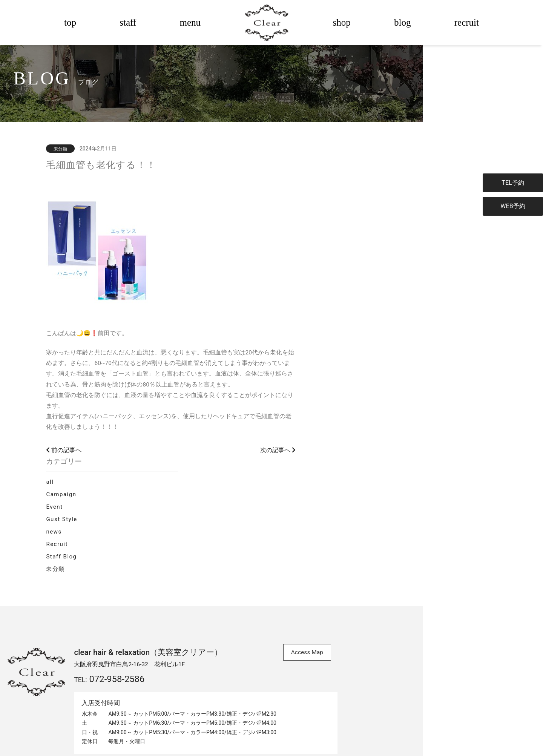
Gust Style (374, 229)
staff (128, 22)
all (362, 191)
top (70, 22)
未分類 (368, 280)
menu (190, 22)
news (366, 242)
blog (402, 22)
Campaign (373, 204)
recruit (467, 22)
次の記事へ (318, 487)
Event (367, 217)
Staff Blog (374, 268)
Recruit (369, 255)
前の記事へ (127, 487)
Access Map (336, 562)
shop (342, 22)
